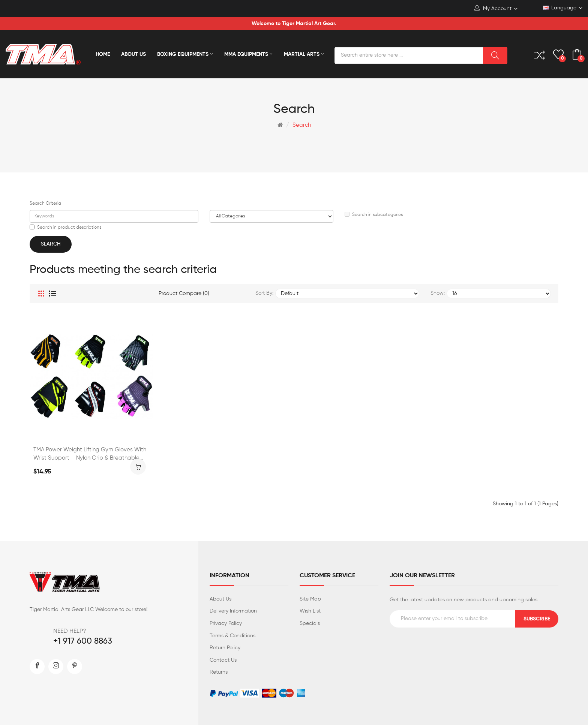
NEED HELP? (70, 631)
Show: (438, 293)
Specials (310, 623)
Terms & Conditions (232, 636)
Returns (219, 672)
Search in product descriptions (65, 227)
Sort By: (264, 293)
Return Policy (225, 648)
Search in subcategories (374, 214)
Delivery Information (233, 611)
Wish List (310, 611)
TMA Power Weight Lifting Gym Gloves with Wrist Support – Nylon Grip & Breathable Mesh (90, 455)
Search (302, 125)
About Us (220, 599)
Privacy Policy (226, 623)
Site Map (310, 599)
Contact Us (223, 660)
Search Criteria (45, 204)
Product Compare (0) (184, 294)
